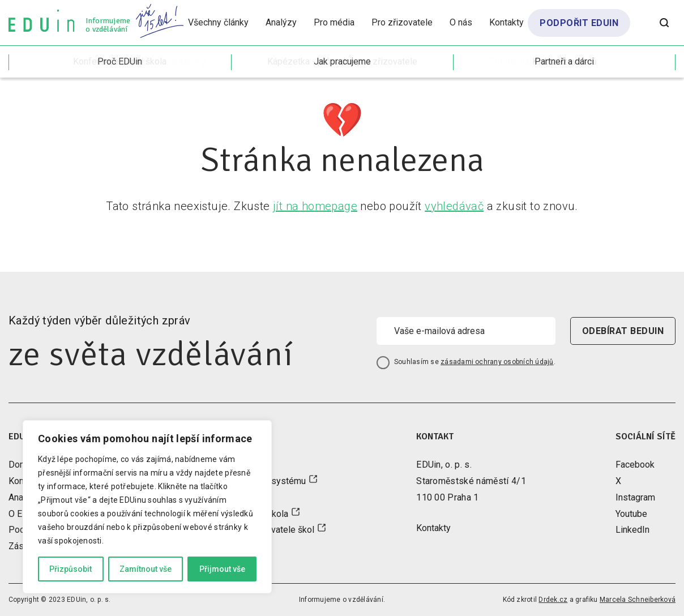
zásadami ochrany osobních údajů (497, 362)
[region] (147, 507)
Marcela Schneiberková (638, 600)
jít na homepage (315, 206)
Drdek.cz (553, 600)
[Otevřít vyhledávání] (664, 23)
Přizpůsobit (70, 569)
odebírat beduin (623, 331)
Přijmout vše (222, 569)
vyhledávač (454, 206)
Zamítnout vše (146, 569)
